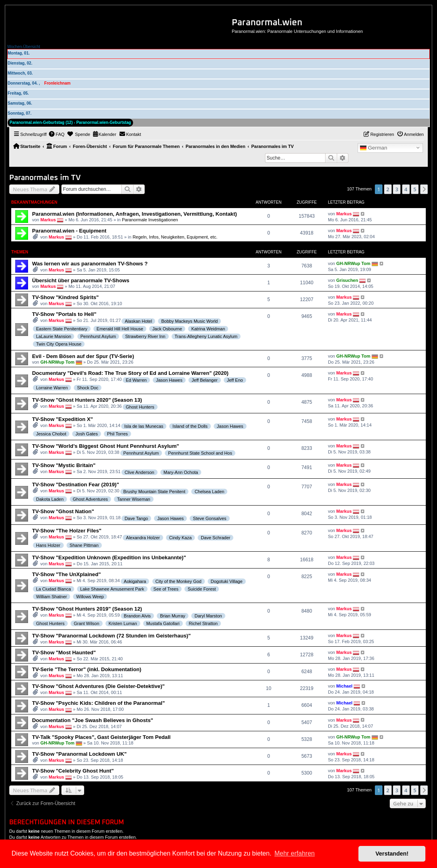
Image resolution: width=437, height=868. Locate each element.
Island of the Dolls (190, 426)
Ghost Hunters (140, 407)
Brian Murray (173, 616)
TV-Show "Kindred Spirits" (65, 297)
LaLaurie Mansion (54, 336)
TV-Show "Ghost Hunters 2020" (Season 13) (87, 400)
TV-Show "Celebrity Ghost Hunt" (73, 771)
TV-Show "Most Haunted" (64, 653)
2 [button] (388, 189)
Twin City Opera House (59, 344)
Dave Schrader (215, 538)
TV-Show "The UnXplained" (67, 574)
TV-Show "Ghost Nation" (63, 511)
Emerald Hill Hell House (120, 329)
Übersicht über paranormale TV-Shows (81, 280)
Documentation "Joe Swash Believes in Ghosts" (93, 720)
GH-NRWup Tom (353, 263)
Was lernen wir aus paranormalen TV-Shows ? (90, 264)
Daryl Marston (208, 616)
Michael (344, 686)
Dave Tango (137, 518)
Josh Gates (87, 434)
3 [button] (397, 189)
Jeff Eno (235, 380)
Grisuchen (347, 280)
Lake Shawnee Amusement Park (112, 589)
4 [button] (406, 189)
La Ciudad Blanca (54, 589)
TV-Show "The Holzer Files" (67, 531)
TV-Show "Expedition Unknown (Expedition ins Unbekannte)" (109, 557)
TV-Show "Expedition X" (63, 419)
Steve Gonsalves (209, 518)
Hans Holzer (48, 545)
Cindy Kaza (180, 538)
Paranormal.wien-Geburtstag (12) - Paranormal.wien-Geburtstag (70, 122)
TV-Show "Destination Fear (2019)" (76, 485)
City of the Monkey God (179, 581)
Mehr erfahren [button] (294, 853)
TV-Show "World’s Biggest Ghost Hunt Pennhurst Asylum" (106, 446)
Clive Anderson (140, 472)
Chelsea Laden (209, 492)
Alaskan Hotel (138, 321)
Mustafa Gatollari (163, 623)
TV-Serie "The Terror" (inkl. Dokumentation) (87, 669)
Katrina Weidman (208, 329)
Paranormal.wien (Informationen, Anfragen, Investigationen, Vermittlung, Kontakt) (135, 214)
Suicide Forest (202, 589)
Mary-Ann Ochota (181, 472)
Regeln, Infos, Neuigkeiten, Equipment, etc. (175, 237)
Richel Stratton (203, 623)
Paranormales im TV (45, 178)
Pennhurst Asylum (98, 336)
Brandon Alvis (137, 616)
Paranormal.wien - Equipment (69, 231)
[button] (424, 189)
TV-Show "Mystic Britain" (64, 465)
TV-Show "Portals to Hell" (64, 314)
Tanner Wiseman (134, 499)
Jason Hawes (169, 380)
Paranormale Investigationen (150, 220)
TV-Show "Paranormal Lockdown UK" (79, 754)
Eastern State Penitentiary (62, 329)
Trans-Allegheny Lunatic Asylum (206, 336)
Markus (48, 220)
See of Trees (166, 589)
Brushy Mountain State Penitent (155, 492)
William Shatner (52, 597)
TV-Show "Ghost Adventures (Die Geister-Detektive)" (98, 686)
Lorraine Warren (52, 388)
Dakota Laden (50, 499)
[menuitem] (57, 134)
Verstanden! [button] (392, 854)
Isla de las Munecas (144, 426)
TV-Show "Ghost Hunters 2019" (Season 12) (87, 609)
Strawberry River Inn (145, 336)
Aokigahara (135, 581)
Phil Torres (117, 434)
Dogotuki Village (227, 581)
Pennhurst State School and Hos (200, 453)
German (374, 148)
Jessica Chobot (51, 434)
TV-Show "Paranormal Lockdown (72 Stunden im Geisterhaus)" (111, 636)
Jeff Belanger (205, 380)
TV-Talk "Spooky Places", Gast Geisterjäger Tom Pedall (101, 737)
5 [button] (415, 189)
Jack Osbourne (167, 329)
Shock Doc (88, 388)
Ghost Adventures (90, 499)
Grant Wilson (87, 623)
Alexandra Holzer (143, 538)
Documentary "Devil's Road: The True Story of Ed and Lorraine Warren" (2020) (130, 373)
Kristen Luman (123, 623)
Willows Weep (90, 597)
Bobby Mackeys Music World (189, 321)
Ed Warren (136, 380)
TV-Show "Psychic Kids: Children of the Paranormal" (98, 703)
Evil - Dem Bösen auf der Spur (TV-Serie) (83, 356)
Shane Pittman (84, 545)
